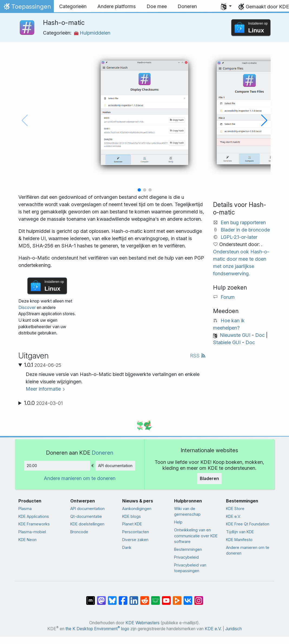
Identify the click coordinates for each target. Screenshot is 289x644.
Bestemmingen (188, 549)
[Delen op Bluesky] (112, 598)
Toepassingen (27, 8)
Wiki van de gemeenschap (187, 511)
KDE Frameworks (34, 524)
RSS (198, 356)
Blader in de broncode (245, 230)
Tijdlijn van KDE (240, 532)
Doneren (102, 453)
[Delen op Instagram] (199, 598)
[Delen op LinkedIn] (134, 598)
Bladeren (209, 478)
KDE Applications (34, 516)
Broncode (79, 532)
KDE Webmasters (142, 623)
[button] (226, 6)
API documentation (115, 466)
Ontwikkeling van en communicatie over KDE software (196, 536)
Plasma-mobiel (32, 532)
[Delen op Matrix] (91, 598)
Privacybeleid (186, 557)
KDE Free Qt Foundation (248, 524)
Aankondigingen (137, 509)
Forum (228, 297)
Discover (27, 308)
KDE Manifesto (239, 540)
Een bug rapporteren (243, 222)
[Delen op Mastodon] (101, 598)
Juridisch (233, 629)
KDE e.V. (233, 516)
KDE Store (235, 509)
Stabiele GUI (227, 342)
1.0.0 (43, 403)
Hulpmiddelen (92, 33)
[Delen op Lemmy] (155, 598)
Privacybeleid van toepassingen (190, 568)
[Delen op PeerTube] (177, 598)
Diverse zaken (135, 540)
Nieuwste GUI (235, 335)
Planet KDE (132, 524)
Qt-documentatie (86, 516)
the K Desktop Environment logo (97, 629)
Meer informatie (43, 389)
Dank (127, 547)
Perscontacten (136, 532)
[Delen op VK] (188, 598)
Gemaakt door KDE (267, 7)
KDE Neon (27, 540)
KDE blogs (132, 516)
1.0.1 (43, 365)
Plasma (25, 509)
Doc (260, 335)
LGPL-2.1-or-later (239, 237)
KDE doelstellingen (87, 524)
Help (178, 522)
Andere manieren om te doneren (80, 478)
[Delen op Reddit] (145, 598)
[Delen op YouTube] (166, 598)
